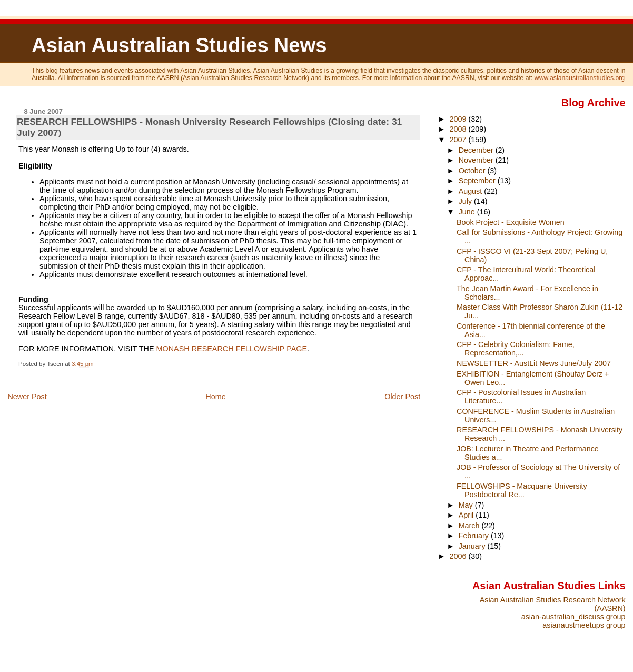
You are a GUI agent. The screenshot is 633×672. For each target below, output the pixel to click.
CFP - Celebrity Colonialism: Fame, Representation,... (516, 349)
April (467, 515)
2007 (459, 140)
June (468, 212)
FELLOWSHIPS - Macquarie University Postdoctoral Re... (522, 490)
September (478, 181)
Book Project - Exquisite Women (511, 222)
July (466, 201)
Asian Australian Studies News (179, 45)
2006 (459, 556)
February (475, 536)
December (477, 150)
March (470, 526)
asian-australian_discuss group (573, 617)
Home (215, 397)
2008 (459, 129)
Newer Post (27, 397)
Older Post (402, 397)
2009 (459, 119)
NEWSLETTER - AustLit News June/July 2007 (534, 363)
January (473, 546)
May (467, 505)
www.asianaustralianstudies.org (580, 78)
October (473, 171)
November (477, 160)
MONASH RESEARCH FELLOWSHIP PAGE (232, 349)
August (472, 191)
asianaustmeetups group (584, 625)
